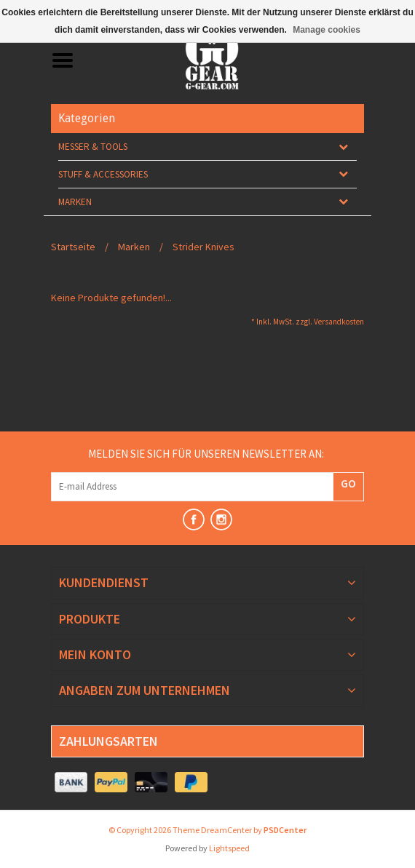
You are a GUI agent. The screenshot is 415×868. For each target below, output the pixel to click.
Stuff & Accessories (103, 174)
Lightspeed (229, 848)
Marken (75, 202)
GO (348, 483)
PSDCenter (285, 830)
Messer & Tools (93, 147)
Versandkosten (339, 322)
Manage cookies (327, 30)
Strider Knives (203, 247)
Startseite (73, 247)
